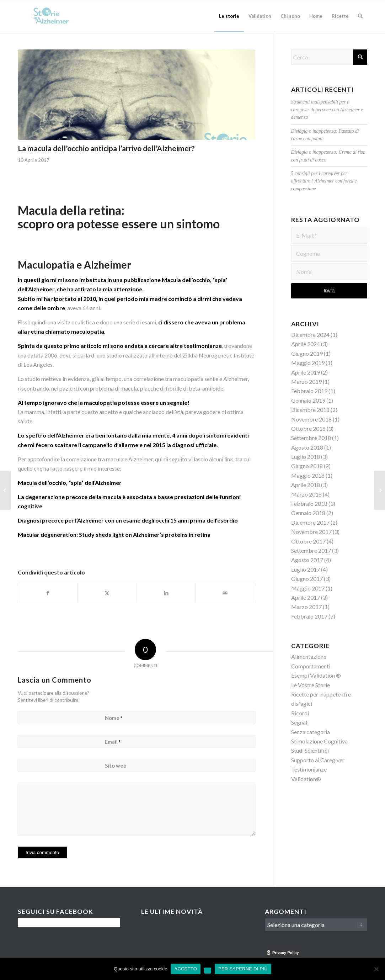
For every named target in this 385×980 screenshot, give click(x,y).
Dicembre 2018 (310, 410)
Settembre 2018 (311, 438)
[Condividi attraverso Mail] (225, 593)
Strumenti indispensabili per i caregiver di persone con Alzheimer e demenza (327, 110)
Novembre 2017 (311, 532)
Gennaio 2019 (308, 400)
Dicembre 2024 (310, 335)
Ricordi (300, 713)
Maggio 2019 (308, 363)
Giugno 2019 (307, 353)
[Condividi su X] (107, 593)
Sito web (116, 766)
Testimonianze (309, 769)
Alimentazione (309, 656)
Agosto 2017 (307, 560)
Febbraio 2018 (309, 504)
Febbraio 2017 (309, 616)
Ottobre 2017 (308, 541)
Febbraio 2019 (309, 391)
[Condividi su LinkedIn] (166, 593)
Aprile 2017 (306, 597)
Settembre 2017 (311, 550)
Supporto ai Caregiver (318, 760)
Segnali (300, 722)
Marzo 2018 (306, 494)
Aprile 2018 (306, 485)
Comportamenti (311, 666)
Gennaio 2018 (308, 513)
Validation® (306, 779)
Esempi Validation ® (316, 675)
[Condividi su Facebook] (48, 593)
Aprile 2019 (306, 372)
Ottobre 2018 (308, 428)
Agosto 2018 (307, 447)
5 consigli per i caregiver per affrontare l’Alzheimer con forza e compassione (324, 181)
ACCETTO (186, 969)
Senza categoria (311, 732)
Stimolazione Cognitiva (319, 741)
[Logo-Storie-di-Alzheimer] (52, 16)
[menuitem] (229, 16)
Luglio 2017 (306, 569)
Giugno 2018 (307, 466)
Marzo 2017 (306, 607)
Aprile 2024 (306, 344)
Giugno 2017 (307, 579)
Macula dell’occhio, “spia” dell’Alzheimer (70, 483)
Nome (114, 718)
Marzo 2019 (306, 382)
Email (113, 742)
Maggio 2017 (308, 588)
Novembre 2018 (311, 419)
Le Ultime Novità (172, 912)
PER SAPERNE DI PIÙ (243, 969)
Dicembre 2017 (310, 522)
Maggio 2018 (308, 475)
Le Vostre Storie (311, 685)
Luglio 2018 (306, 457)
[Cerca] (360, 16)
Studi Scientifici (310, 750)
